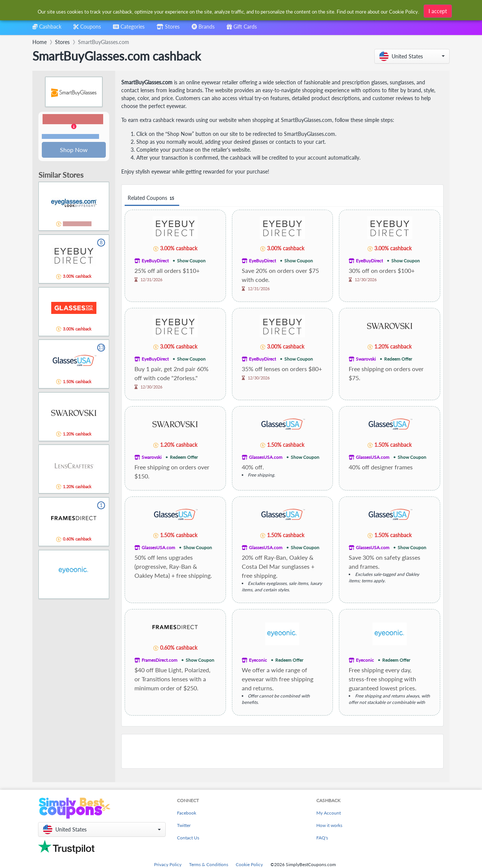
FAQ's (322, 838)
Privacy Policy (168, 864)
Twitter (184, 825)
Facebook (187, 813)
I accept (438, 10)
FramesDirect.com (159, 660)
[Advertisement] (282, 751)
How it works (329, 825)
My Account (329, 813)
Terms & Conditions (209, 864)
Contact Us (188, 838)
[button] (412, 56)
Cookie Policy (249, 864)
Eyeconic (258, 660)
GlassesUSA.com (266, 457)
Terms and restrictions (70, 137)
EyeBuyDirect (155, 261)
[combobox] (129, 29)
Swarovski (366, 359)
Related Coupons (152, 198)
